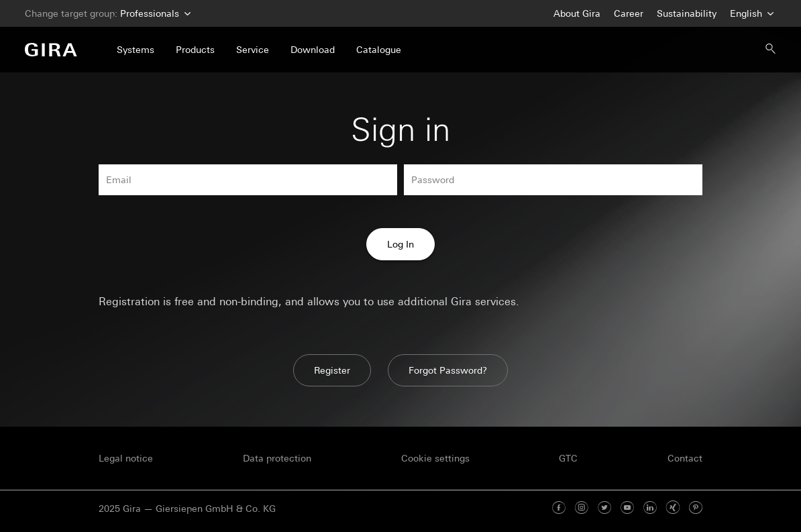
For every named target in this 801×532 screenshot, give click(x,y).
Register (332, 370)
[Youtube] (627, 509)
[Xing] (673, 509)
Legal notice (126, 458)
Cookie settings (435, 458)
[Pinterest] (696, 509)
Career (629, 13)
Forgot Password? (448, 370)
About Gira (577, 13)
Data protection (277, 458)
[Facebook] (559, 509)
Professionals (154, 14)
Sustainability (687, 13)
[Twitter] (604, 509)
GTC (568, 458)
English (750, 14)
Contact (685, 458)
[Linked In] (650, 509)
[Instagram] (582, 509)
